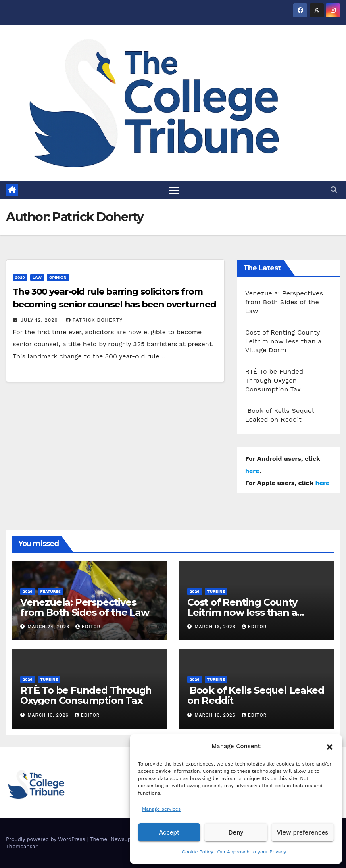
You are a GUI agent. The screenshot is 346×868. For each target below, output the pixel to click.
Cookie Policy (198, 852)
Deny (236, 832)
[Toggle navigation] (174, 190)
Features (51, 591)
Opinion (58, 277)
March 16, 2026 (216, 627)
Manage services (161, 809)
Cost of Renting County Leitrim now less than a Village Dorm (283, 341)
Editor (88, 627)
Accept (169, 832)
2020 (20, 277)
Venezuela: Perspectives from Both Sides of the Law (284, 302)
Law (37, 277)
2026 (28, 591)
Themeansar (22, 846)
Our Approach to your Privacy (251, 852)
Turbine (216, 591)
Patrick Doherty (94, 320)
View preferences (303, 832)
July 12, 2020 (40, 320)
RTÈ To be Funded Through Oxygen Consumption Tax (274, 380)
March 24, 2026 (50, 627)
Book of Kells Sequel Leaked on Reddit (255, 695)
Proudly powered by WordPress (47, 839)
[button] (330, 746)
